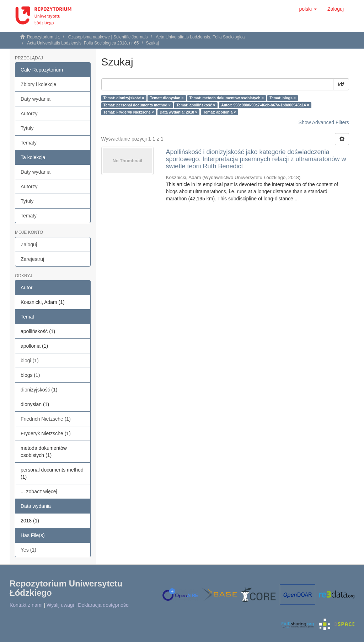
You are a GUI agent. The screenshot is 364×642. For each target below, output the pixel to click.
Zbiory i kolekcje (38, 84)
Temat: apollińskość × (196, 105)
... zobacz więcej (39, 491)
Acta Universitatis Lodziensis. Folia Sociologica (200, 37)
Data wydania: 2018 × (178, 112)
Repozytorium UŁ (44, 37)
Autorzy (29, 114)
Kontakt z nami (26, 605)
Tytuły (27, 128)
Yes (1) (28, 550)
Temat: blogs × (283, 98)
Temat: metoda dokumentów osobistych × (227, 98)
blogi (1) (30, 361)
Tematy (29, 143)
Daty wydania (36, 99)
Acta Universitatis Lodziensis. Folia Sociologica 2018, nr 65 (83, 43)
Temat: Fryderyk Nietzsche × (129, 112)
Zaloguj (29, 244)
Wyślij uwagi (60, 605)
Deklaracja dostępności (104, 605)
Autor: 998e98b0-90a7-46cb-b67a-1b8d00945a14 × (265, 105)
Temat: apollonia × (220, 112)
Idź (341, 84)
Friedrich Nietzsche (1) (46, 419)
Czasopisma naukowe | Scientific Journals (108, 37)
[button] (308, 9)
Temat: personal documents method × (137, 105)
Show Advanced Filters (324, 122)
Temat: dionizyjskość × (124, 98)
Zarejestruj (32, 259)
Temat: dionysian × (167, 98)
